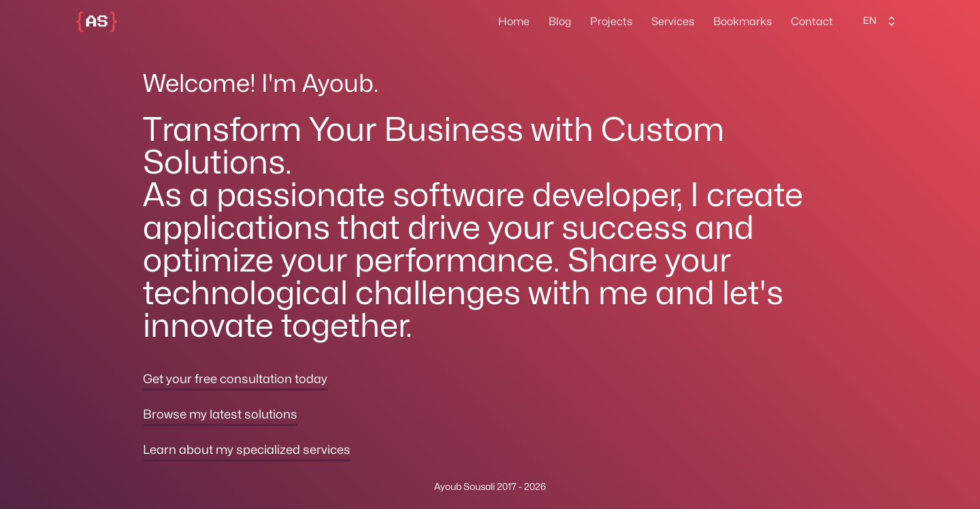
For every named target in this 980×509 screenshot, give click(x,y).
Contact (812, 22)
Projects (611, 22)
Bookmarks (742, 22)
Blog (560, 22)
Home (514, 22)
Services (673, 22)
